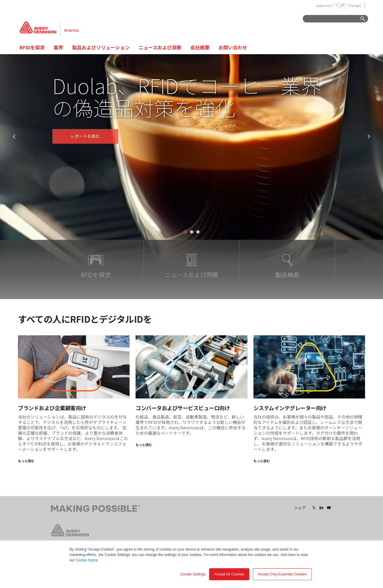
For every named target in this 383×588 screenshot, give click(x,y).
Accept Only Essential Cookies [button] (282, 574)
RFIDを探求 (32, 47)
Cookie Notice (87, 560)
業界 (58, 47)
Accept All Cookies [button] (229, 574)
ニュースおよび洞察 (160, 47)
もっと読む (26, 461)
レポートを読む (85, 136)
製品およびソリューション (101, 47)
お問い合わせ (233, 47)
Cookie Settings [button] (193, 574)
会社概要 (200, 47)
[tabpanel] (191, 147)
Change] (354, 5)
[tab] (185, 232)
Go (360, 19)
